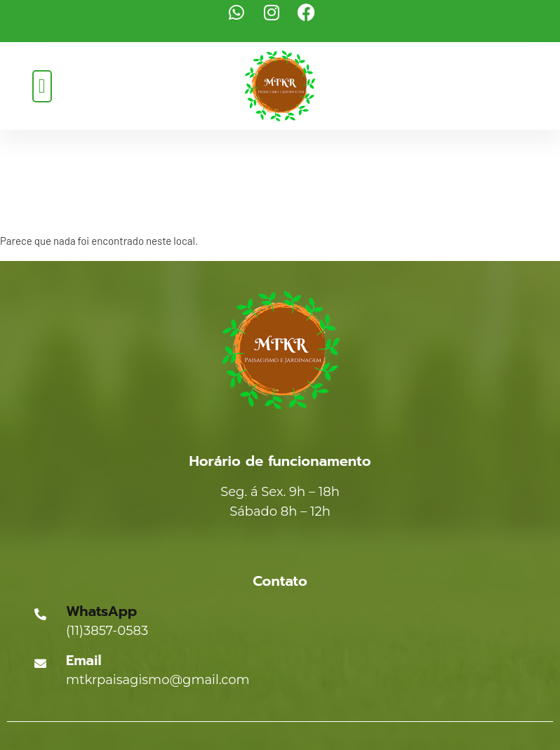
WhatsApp (101, 611)
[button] (42, 86)
